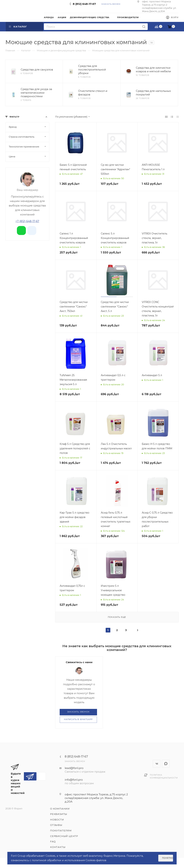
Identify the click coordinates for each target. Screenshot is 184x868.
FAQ (53, 841)
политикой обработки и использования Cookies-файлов (69, 860)
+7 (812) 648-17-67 (27, 221)
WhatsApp (166, 764)
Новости (57, 820)
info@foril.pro (74, 780)
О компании (60, 809)
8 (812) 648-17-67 (84, 4)
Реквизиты (59, 814)
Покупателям (61, 831)
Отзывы (56, 825)
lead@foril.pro (74, 768)
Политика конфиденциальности (164, 776)
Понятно (168, 858)
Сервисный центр (64, 836)
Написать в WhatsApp (78, 719)
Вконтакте (157, 764)
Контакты (58, 847)
